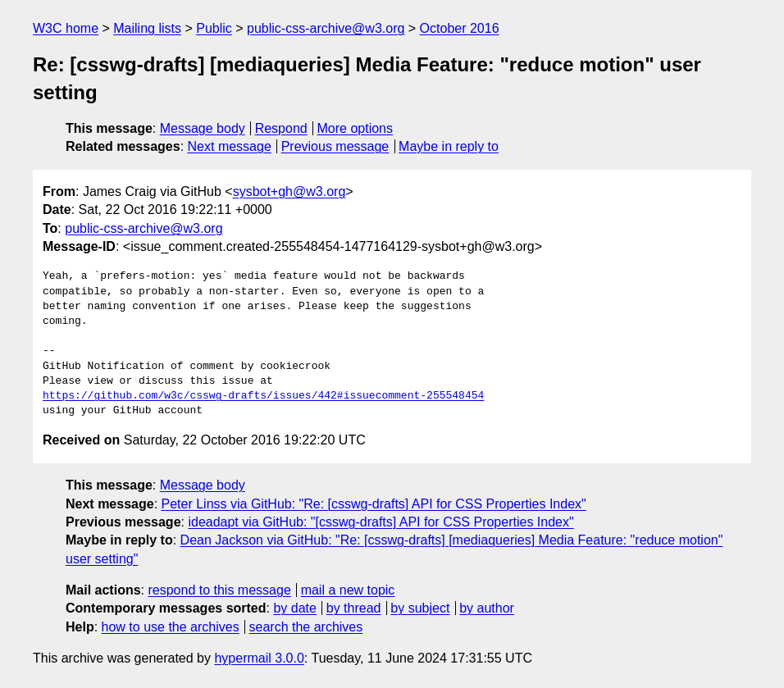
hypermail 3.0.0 (259, 658)
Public (214, 28)
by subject (420, 608)
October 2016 (460, 28)
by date (294, 608)
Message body (203, 128)
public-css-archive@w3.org (326, 28)
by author (487, 608)
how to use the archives (171, 627)
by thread (354, 608)
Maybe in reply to (449, 146)
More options (356, 128)
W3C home (66, 28)
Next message (230, 146)
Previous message (335, 146)
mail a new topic (348, 590)
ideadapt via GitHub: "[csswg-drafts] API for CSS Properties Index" (381, 522)
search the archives (306, 627)
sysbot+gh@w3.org (289, 191)
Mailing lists (147, 28)
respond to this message (219, 590)
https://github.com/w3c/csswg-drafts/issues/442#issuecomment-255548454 (263, 396)
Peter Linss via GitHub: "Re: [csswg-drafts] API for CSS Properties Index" (374, 504)
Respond (281, 128)
